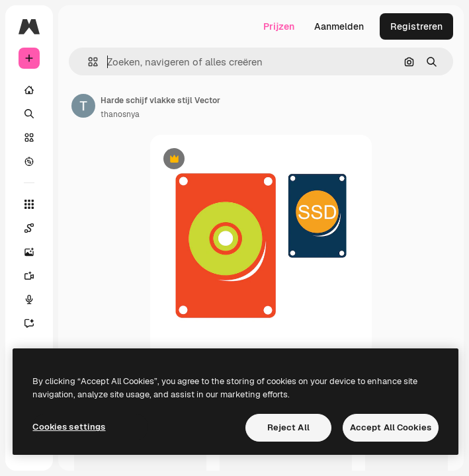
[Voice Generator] (29, 299)
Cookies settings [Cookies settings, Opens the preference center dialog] (69, 427)
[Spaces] (29, 228)
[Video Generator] (29, 276)
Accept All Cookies (391, 427)
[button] (88, 62)
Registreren (416, 26)
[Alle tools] (29, 204)
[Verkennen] (29, 161)
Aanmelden (339, 26)
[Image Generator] (29, 252)
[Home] (29, 90)
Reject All (288, 427)
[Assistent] (29, 323)
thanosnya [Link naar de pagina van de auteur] (120, 114)
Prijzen (279, 26)
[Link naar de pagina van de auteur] (83, 106)
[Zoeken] (29, 114)
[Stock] (29, 138)
